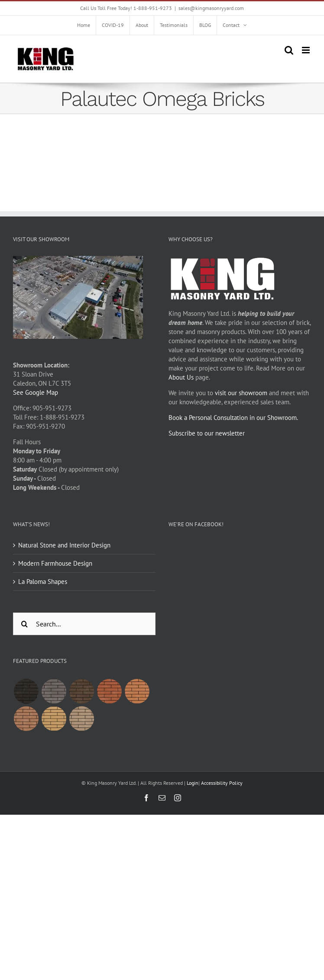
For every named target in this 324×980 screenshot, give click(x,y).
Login (193, 783)
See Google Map (36, 392)
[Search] (24, 624)
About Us (181, 377)
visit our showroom (241, 393)
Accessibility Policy (222, 783)
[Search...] (84, 624)
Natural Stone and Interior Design (64, 545)
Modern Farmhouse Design (55, 563)
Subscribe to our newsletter (207, 433)
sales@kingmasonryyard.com (211, 8)
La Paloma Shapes (43, 582)
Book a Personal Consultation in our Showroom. (233, 418)
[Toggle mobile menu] (306, 50)
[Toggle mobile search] (289, 50)
